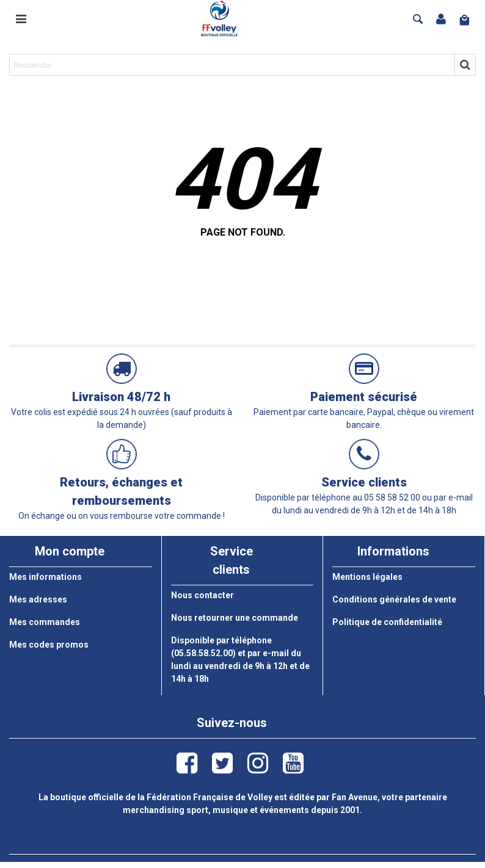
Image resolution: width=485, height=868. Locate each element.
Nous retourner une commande (235, 618)
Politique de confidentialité (387, 622)
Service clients (364, 482)
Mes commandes (45, 622)
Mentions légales (367, 577)
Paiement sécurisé (364, 397)
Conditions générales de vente (394, 599)
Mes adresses (38, 599)
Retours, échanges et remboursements (121, 491)
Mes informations (46, 577)
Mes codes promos (49, 645)
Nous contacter (202, 595)
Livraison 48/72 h (121, 397)
